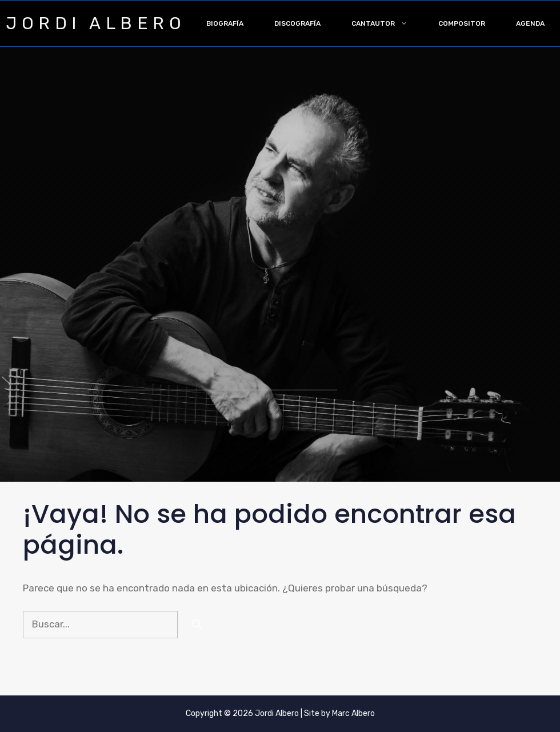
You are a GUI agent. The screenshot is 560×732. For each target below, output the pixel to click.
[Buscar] (197, 625)
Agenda (530, 23)
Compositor (462, 23)
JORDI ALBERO (96, 23)
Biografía (225, 23)
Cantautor (387, 23)
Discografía (297, 23)
